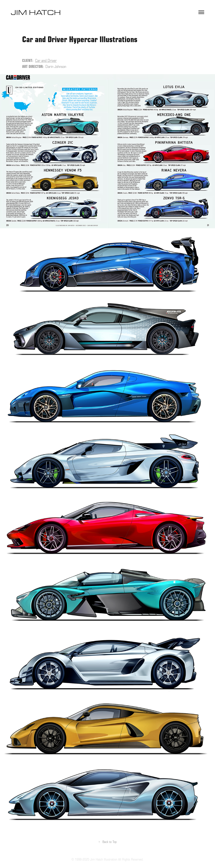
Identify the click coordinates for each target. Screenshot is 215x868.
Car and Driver (46, 60)
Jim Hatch (37, 12)
